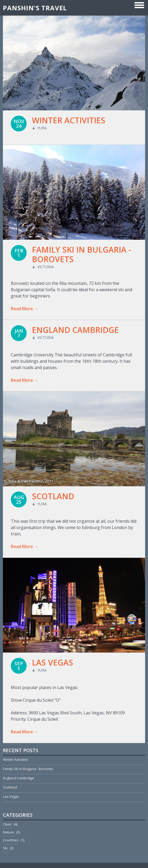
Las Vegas (52, 662)
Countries (11, 840)
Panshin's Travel (35, 8)
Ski (5, 848)
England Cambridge (75, 330)
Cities (7, 824)
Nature (8, 832)
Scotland (53, 496)
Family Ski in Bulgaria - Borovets (82, 254)
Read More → (25, 309)
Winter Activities (69, 120)
